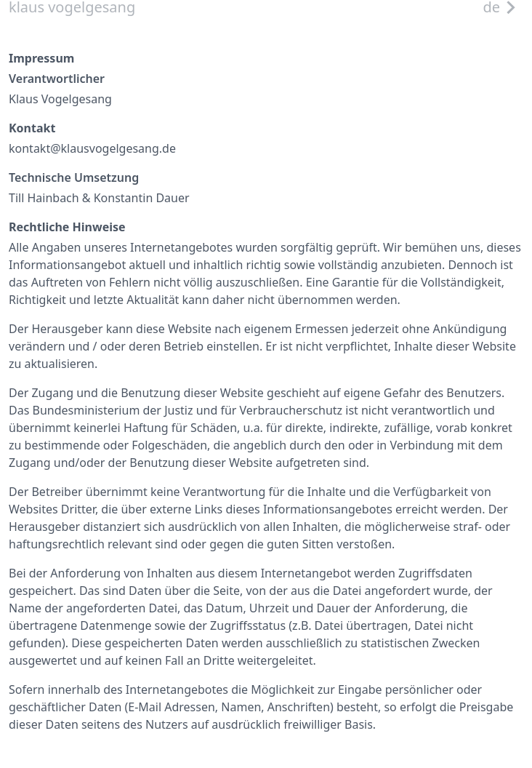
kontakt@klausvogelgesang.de (92, 148)
